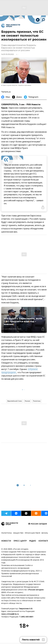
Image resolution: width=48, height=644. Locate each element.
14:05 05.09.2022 (8, 54)
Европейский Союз (15, 401)
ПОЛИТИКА (7, 533)
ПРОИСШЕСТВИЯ (32, 533)
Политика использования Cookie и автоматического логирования (17, 567)
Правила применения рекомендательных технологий (20, 575)
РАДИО (33, 541)
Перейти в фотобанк (25, 85)
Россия (27, 401)
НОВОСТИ (6, 541)
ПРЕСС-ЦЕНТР (20, 541)
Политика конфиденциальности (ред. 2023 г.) (22, 571)
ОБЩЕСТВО (18, 533)
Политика (37, 401)
